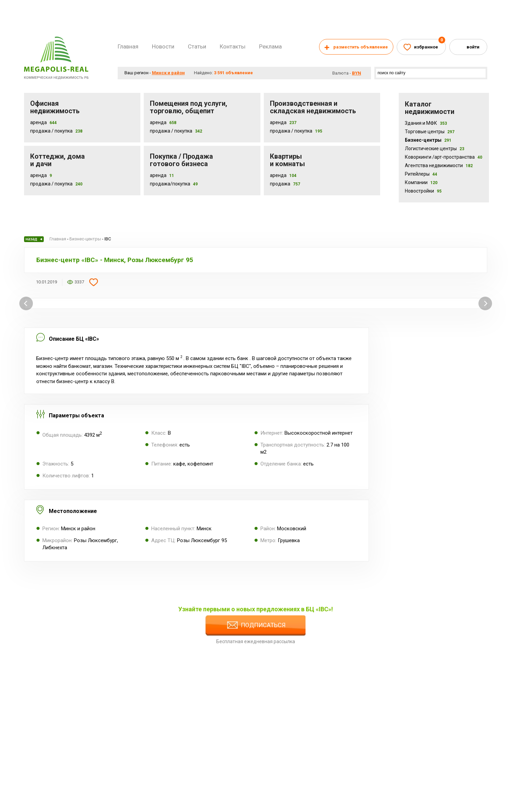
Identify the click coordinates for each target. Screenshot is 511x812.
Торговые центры (430, 132)
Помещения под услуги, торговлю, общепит (189, 107)
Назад (34, 239)
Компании (421, 182)
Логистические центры (435, 148)
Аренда (38, 122)
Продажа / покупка (171, 131)
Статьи (197, 46)
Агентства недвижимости (439, 165)
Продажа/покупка (170, 184)
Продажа (280, 184)
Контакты (233, 46)
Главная (128, 46)
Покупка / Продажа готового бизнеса (181, 160)
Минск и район (168, 73)
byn (357, 73)
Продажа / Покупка (51, 131)
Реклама (270, 46)
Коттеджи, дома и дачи (57, 160)
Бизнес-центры (428, 140)
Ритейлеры (421, 174)
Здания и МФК (426, 123)
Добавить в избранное (94, 282)
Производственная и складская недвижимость (313, 107)
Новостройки (423, 191)
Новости (163, 46)
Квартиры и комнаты (287, 160)
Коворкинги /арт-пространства (444, 157)
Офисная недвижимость (55, 107)
